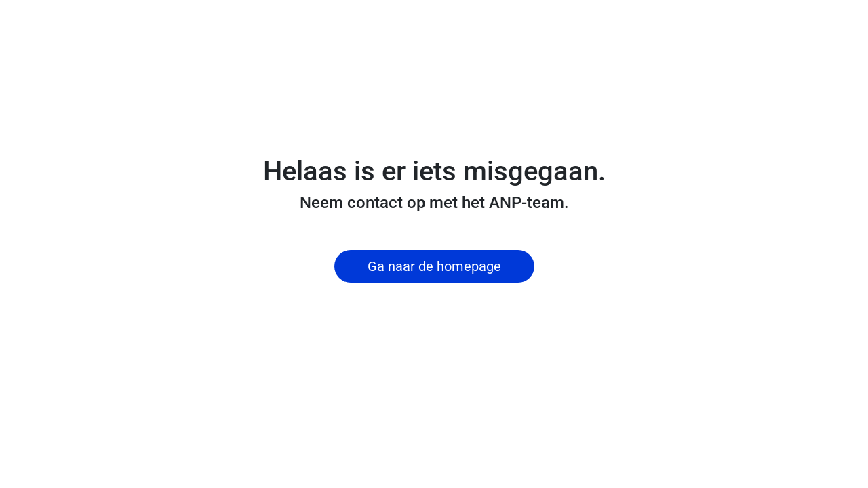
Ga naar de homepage (434, 266)
